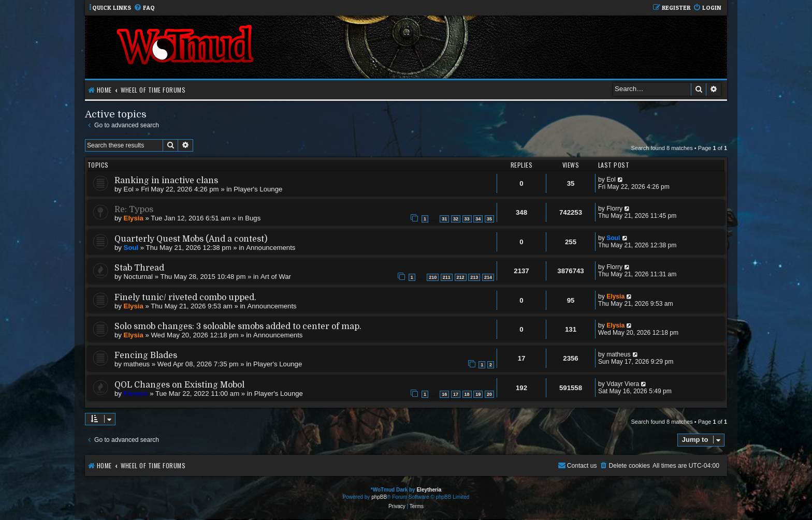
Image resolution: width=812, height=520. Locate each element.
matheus (137, 364)
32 (456, 219)
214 (488, 277)
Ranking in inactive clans (166, 181)
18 (467, 394)
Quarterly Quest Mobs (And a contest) (191, 239)
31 (444, 219)
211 (447, 277)
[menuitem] (144, 8)
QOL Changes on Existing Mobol (179, 385)
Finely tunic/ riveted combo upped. (185, 298)
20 (489, 394)
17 (456, 394)
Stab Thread (139, 268)
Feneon (136, 393)
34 (478, 219)
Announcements (271, 248)
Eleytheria (429, 490)
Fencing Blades (146, 355)
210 (433, 277)
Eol (129, 189)
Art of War (276, 277)
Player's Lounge (258, 189)
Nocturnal (138, 277)
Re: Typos (134, 210)
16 (444, 394)
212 (461, 277)
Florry (614, 209)
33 (467, 219)
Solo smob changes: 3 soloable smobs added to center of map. (238, 326)
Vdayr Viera (623, 384)
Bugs (253, 218)
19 (478, 394)
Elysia (134, 218)
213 (474, 277)
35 (489, 219)
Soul (131, 248)
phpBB (379, 497)
